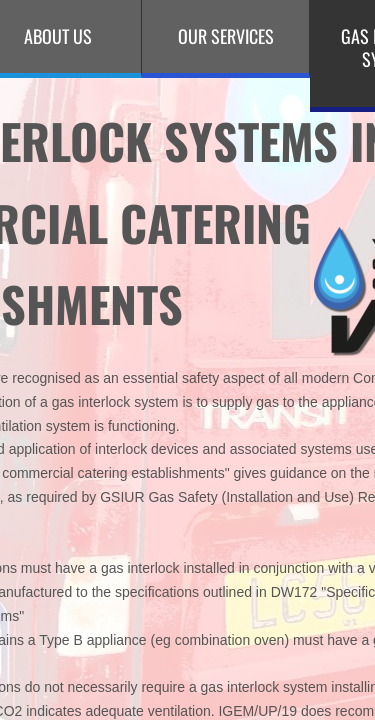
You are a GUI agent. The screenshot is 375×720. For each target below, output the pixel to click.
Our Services (226, 36)
